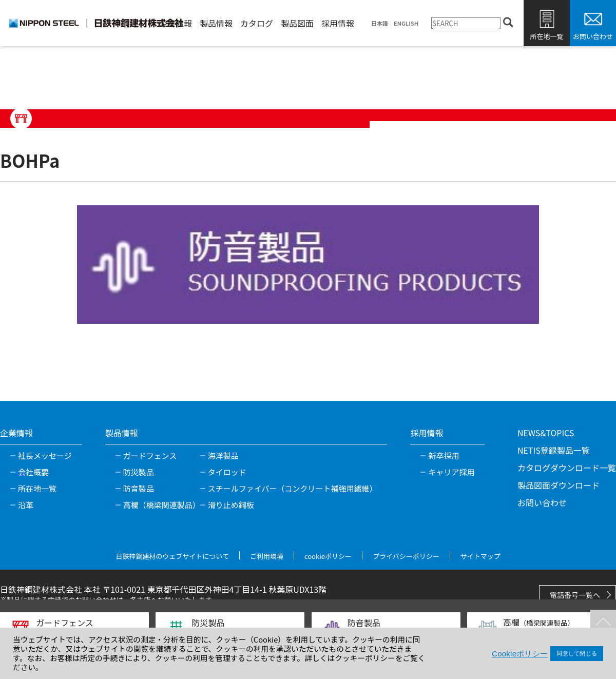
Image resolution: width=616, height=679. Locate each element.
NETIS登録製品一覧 (554, 450)
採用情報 (338, 23)
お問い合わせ (593, 36)
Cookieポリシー (520, 654)
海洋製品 (223, 455)
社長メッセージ (45, 455)
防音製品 (139, 488)
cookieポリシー (328, 556)
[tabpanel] (308, 264)
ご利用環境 (267, 556)
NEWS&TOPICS (546, 433)
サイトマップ (480, 556)
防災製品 (139, 472)
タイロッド (227, 472)
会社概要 (33, 472)
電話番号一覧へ (575, 595)
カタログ (257, 23)
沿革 (26, 505)
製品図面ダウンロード (559, 485)
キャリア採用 (451, 472)
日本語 (380, 23)
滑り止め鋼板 (231, 505)
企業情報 (176, 23)
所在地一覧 (546, 36)
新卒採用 (444, 455)
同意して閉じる (577, 653)
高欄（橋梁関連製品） (162, 505)
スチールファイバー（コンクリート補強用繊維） (293, 488)
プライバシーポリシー (406, 556)
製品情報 (216, 23)
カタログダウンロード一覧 (567, 468)
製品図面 (297, 23)
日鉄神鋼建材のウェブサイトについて (172, 556)
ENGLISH (406, 23)
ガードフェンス (150, 455)
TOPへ (603, 623)
